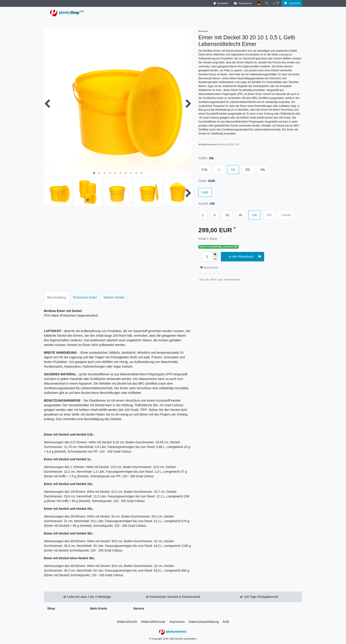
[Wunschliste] (276, 3)
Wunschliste (209, 268)
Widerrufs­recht (127, 622)
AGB (226, 622)
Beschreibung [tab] (57, 297)
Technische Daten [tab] (85, 297)
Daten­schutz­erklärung (204, 622)
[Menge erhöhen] (215, 254)
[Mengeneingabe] (207, 257)
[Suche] (266, 3)
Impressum (177, 622)
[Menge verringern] (215, 259)
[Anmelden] (220, 3)
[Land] (258, 3)
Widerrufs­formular (153, 622)
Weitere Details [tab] (114, 297)
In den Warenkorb (245, 257)
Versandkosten (232, 280)
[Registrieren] (242, 3)
